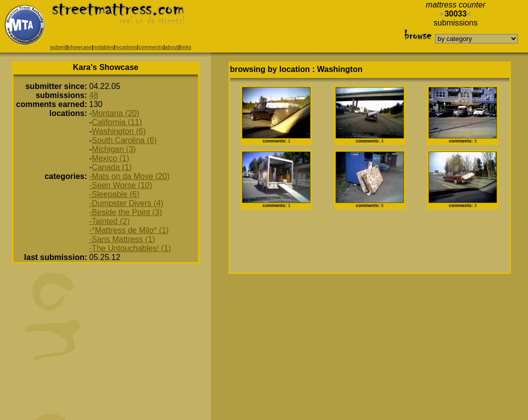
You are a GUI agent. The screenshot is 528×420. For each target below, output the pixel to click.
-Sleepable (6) (114, 194)
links (186, 47)
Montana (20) (116, 113)
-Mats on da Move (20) (129, 176)
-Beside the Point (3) (125, 212)
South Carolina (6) (124, 140)
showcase (80, 47)
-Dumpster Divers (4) (126, 203)
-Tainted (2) (109, 221)
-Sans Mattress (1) (122, 239)
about (172, 47)
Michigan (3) (114, 149)
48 (93, 95)
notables (103, 47)
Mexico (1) (111, 158)
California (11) (117, 122)
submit (58, 47)
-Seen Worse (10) (120, 185)
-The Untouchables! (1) (130, 248)
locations (126, 47)
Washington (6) (119, 131)
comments (151, 47)
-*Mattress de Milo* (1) (129, 230)
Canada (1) (112, 167)
